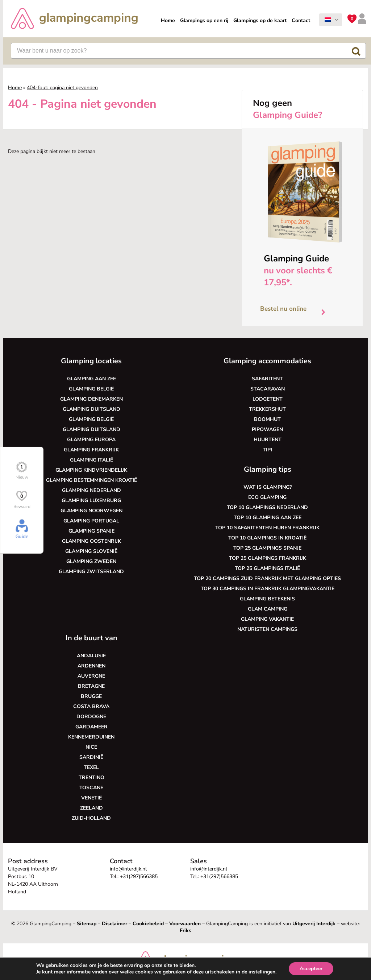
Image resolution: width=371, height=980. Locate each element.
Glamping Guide (296, 259)
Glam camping (268, 609)
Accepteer (311, 969)
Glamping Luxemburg (91, 501)
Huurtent (268, 440)
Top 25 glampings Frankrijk (268, 558)
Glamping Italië (91, 460)
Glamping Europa (91, 440)
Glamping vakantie (267, 619)
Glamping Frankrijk (91, 450)
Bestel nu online (295, 310)
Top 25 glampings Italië (267, 568)
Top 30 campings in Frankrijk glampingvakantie (268, 589)
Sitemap (87, 924)
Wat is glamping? (268, 487)
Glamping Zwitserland (91, 572)
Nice (91, 747)
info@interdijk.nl (128, 869)
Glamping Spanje (91, 531)
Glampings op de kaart (260, 20)
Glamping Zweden (91, 561)
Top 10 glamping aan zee (268, 518)
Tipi (267, 450)
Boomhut (267, 419)
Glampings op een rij (204, 20)
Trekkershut (267, 409)
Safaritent (267, 379)
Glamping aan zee (91, 379)
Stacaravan (268, 389)
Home (168, 20)
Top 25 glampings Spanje (267, 548)
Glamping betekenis (267, 599)
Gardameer (91, 727)
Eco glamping (267, 497)
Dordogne (91, 717)
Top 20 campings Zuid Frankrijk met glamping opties (267, 578)
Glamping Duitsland (91, 409)
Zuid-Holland (91, 818)
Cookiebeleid (148, 924)
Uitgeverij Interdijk (314, 924)
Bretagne (91, 686)
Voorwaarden (185, 924)
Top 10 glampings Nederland (267, 507)
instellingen (262, 972)
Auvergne (91, 676)
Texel (91, 767)
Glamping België (91, 389)
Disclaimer (114, 924)
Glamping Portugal (91, 521)
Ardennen (91, 666)
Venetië (91, 798)
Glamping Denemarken (91, 399)
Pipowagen (267, 429)
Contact (301, 20)
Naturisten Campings (267, 629)
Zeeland (91, 808)
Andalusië (91, 656)
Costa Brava (91, 706)
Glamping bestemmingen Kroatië (91, 480)
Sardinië (91, 757)
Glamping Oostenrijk (91, 541)
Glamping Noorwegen (91, 511)
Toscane (91, 788)
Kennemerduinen (91, 737)
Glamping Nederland (91, 490)
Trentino (91, 778)
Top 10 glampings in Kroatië (267, 538)
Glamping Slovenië (91, 551)
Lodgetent (268, 399)
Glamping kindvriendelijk (91, 470)
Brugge (91, 696)
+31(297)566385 (139, 876)
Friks (185, 931)
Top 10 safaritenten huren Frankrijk (267, 528)
